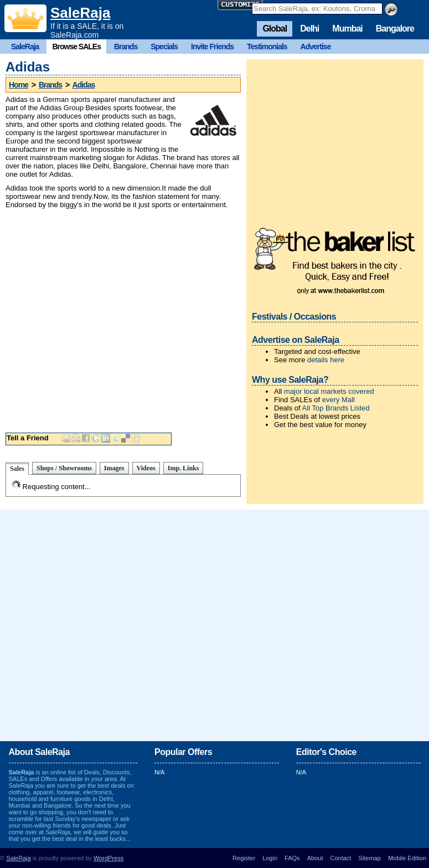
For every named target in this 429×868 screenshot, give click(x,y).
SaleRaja (80, 13)
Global (275, 29)
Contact (341, 858)
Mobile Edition (407, 858)
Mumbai (347, 29)
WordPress (108, 858)
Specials (164, 47)
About (315, 858)
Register (244, 858)
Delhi (309, 29)
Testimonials (267, 47)
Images (114, 468)
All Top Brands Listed (336, 408)
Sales (17, 469)
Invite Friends (212, 47)
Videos (146, 468)
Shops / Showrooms (64, 468)
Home (19, 85)
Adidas (84, 85)
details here (326, 360)
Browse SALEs (76, 47)
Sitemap (369, 858)
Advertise (316, 47)
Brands (126, 47)
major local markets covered (329, 391)
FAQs (292, 858)
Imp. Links (184, 468)
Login (270, 858)
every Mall (338, 400)
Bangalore (395, 29)
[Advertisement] (104, 318)
